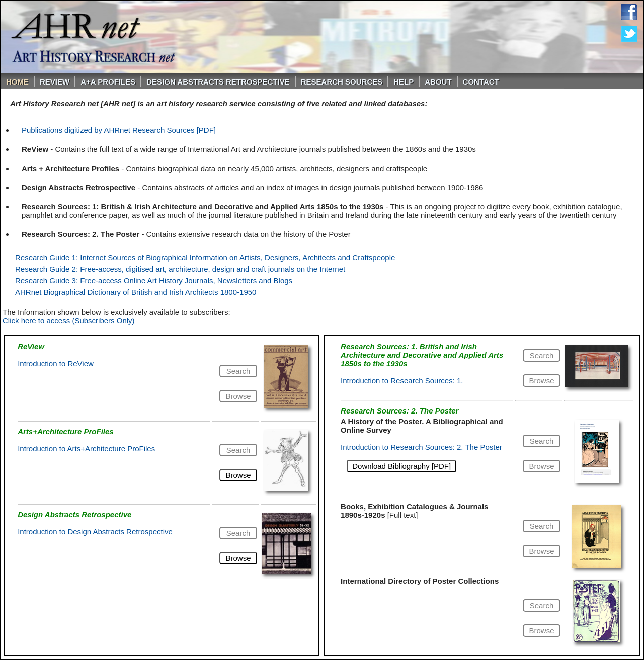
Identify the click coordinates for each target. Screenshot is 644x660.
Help (404, 82)
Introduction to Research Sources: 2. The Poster (421, 447)
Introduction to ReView (56, 363)
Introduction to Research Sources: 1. (402, 381)
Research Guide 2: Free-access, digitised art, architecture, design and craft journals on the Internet (180, 269)
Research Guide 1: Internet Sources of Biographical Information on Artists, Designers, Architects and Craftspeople (205, 257)
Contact (481, 82)
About (438, 82)
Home (17, 82)
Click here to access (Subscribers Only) (69, 321)
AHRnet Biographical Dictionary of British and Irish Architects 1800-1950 (136, 292)
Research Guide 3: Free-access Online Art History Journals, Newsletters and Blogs (154, 280)
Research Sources (342, 82)
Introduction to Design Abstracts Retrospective (95, 531)
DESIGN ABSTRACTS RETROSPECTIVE (218, 82)
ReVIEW (55, 82)
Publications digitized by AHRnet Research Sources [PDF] (119, 130)
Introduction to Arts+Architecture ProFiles (86, 448)
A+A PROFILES (108, 82)
